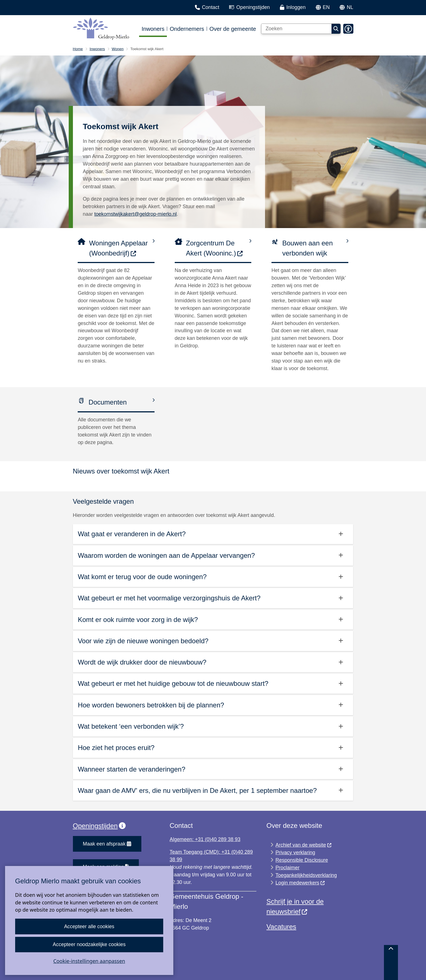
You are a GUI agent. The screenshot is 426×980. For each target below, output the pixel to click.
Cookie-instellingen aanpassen (89, 961)
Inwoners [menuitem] (153, 29)
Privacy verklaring (295, 853)
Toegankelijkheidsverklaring (306, 875)
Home (78, 49)
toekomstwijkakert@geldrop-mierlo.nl (135, 214)
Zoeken (336, 29)
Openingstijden (99, 826)
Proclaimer (287, 868)
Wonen (118, 49)
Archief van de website (303, 845)
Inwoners (97, 49)
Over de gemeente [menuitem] (233, 29)
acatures (283, 927)
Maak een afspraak (107, 844)
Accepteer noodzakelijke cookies (89, 944)
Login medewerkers (300, 883)
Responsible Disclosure (302, 860)
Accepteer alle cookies (89, 926)
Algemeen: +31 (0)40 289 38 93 (205, 839)
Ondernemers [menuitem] (187, 29)
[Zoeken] (296, 29)
